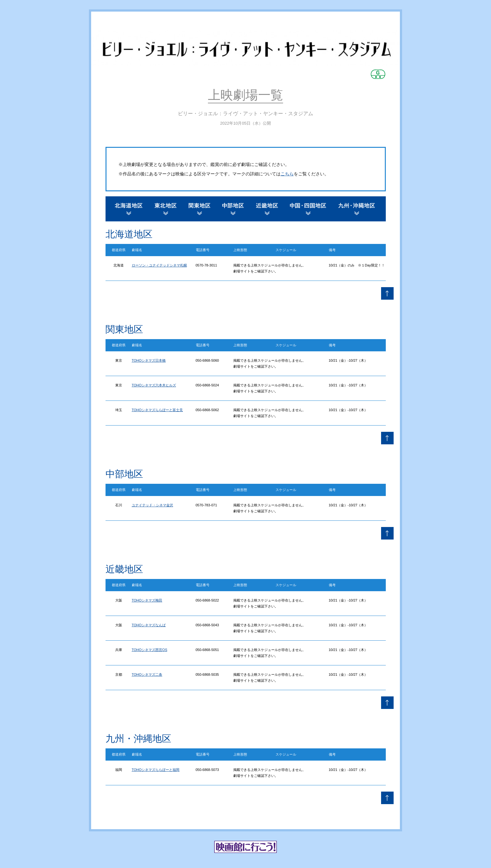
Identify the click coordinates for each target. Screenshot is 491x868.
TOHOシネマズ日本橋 (149, 360)
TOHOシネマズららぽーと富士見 (158, 410)
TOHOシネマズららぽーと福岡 (156, 770)
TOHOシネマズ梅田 (147, 600)
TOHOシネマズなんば (149, 625)
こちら (287, 174)
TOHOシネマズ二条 (147, 674)
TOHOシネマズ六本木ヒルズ (154, 385)
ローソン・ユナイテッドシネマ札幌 (159, 265)
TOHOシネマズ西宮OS (150, 650)
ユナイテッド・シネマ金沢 (152, 505)
